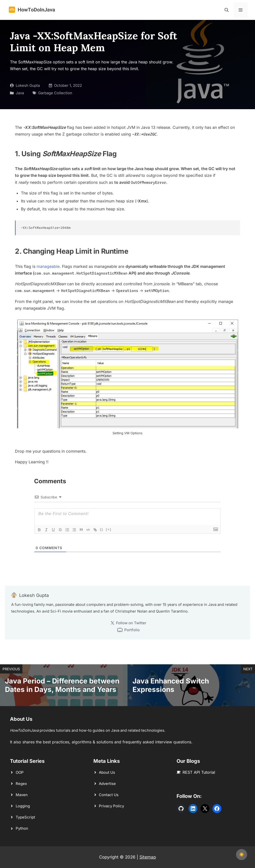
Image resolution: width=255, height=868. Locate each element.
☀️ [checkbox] (242, 854)
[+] (109, 529)
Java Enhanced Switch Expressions (171, 685)
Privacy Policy (111, 806)
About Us (107, 772)
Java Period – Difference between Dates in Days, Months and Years (62, 685)
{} (102, 529)
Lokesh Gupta (28, 85)
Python (22, 828)
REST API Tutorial (199, 772)
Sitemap (148, 857)
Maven (22, 795)
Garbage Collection (55, 93)
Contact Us (109, 795)
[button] (227, 10)
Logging (23, 806)
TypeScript (25, 817)
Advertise (107, 784)
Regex (21, 784)
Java (20, 93)
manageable (48, 266)
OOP (20, 772)
